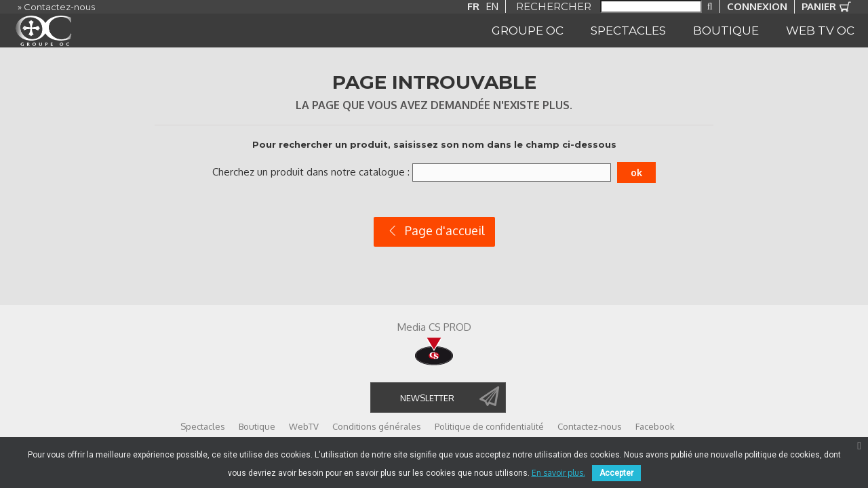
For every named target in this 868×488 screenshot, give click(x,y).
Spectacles (203, 426)
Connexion (757, 6)
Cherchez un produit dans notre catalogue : (311, 172)
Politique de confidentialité (489, 426)
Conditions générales (377, 426)
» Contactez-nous (56, 7)
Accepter (616, 473)
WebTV (304, 426)
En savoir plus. (558, 473)
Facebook (655, 426)
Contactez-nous (590, 426)
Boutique (257, 426)
